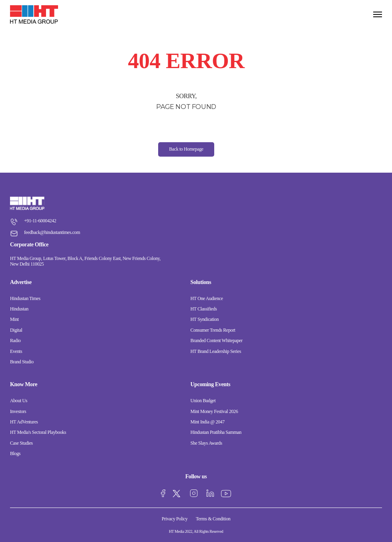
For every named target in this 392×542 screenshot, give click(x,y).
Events (16, 351)
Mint (14, 319)
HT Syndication (205, 319)
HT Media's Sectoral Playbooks (38, 432)
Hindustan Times (25, 298)
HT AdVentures (24, 422)
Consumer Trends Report (213, 330)
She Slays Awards (206, 443)
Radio (15, 341)
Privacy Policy (175, 519)
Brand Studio (22, 362)
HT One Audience (207, 298)
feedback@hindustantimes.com (45, 232)
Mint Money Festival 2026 (214, 411)
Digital (16, 330)
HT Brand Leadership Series (216, 351)
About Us (19, 401)
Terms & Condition (213, 519)
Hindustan (19, 309)
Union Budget (203, 401)
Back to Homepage (186, 149)
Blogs (15, 453)
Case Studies (21, 443)
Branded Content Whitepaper (217, 341)
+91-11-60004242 (33, 221)
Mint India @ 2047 (208, 422)
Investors (18, 411)
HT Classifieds (204, 309)
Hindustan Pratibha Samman (216, 432)
